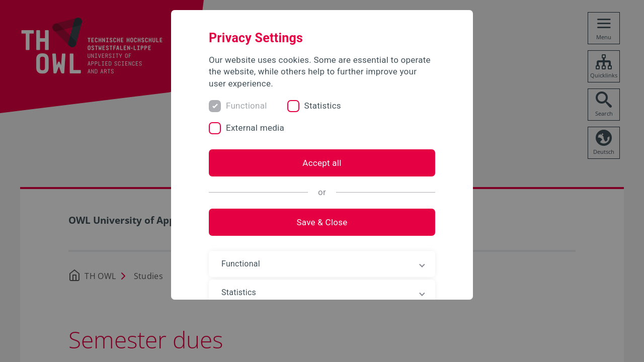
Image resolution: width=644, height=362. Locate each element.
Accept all (322, 163)
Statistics (323, 106)
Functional (247, 106)
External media (255, 128)
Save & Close (322, 222)
